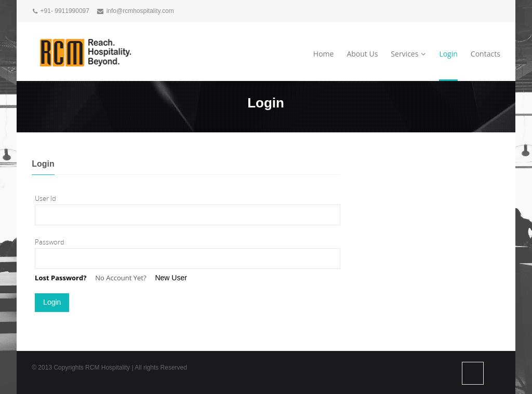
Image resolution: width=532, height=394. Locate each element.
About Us (362, 54)
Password (50, 242)
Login (448, 54)
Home (324, 54)
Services (408, 54)
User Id (45, 198)
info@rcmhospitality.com (140, 11)
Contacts (486, 54)
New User (171, 278)
